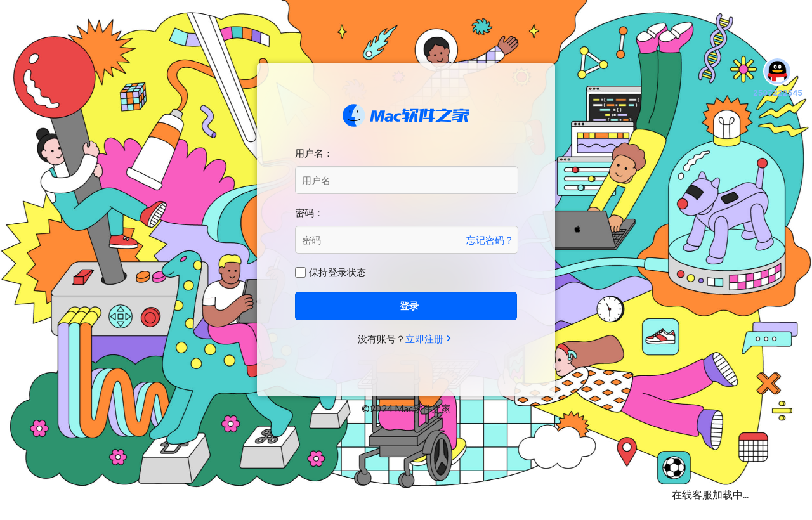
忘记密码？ (490, 240)
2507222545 (778, 79)
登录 (409, 306)
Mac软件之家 (406, 115)
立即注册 (424, 339)
